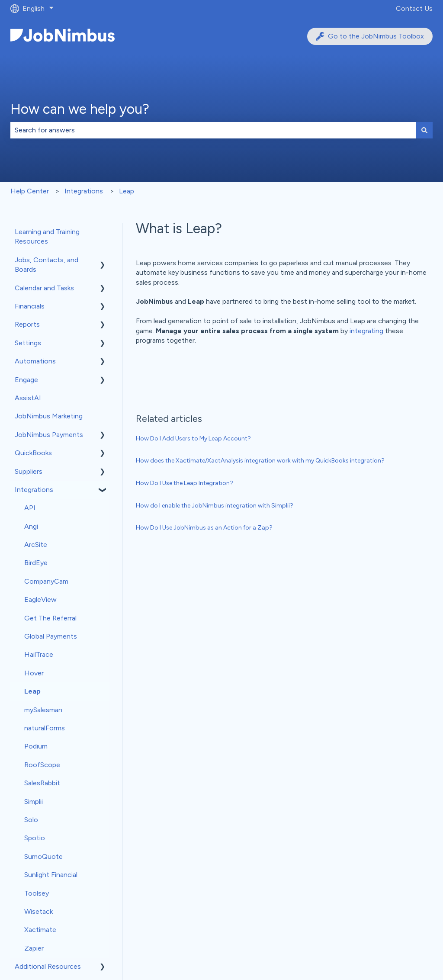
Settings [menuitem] (28, 343)
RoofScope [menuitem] (42, 765)
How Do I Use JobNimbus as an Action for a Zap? (204, 528)
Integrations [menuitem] (34, 490)
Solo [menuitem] (31, 820)
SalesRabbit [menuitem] (42, 783)
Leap (127, 191)
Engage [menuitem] (26, 380)
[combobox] (213, 130)
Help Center (30, 191)
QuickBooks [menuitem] (33, 453)
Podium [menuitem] (36, 746)
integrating (366, 331)
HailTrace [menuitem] (39, 654)
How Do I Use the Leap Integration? (185, 483)
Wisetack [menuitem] (39, 911)
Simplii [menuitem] (34, 802)
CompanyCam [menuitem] (46, 581)
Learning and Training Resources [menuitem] (47, 236)
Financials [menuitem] (30, 306)
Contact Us (414, 8)
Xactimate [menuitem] (40, 930)
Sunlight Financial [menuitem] (51, 875)
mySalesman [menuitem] (43, 710)
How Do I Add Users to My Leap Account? (193, 439)
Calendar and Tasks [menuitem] (44, 288)
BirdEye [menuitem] (36, 563)
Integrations (84, 191)
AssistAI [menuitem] (28, 398)
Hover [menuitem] (34, 673)
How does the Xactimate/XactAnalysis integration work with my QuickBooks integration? (260, 461)
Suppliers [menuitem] (29, 471)
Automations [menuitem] (35, 361)
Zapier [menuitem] (34, 948)
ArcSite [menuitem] (36, 545)
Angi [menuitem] (31, 526)
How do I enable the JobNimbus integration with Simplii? (215, 506)
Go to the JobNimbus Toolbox (370, 36)
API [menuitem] (30, 508)
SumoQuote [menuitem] (43, 856)
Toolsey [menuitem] (37, 893)
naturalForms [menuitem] (45, 728)
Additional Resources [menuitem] (48, 966)
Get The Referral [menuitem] (50, 618)
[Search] (424, 130)
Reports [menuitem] (27, 324)
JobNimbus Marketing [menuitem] (49, 416)
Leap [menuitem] (32, 691)
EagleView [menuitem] (40, 599)
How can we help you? (80, 109)
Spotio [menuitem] (35, 838)
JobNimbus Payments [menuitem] (49, 435)
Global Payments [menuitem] (51, 636)
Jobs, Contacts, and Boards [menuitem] (47, 265)
